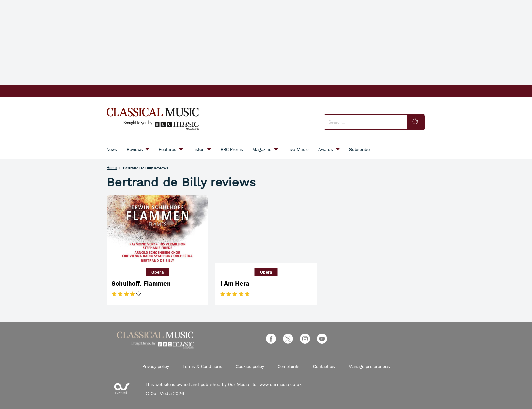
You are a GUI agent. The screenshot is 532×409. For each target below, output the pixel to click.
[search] (416, 122)
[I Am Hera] (266, 229)
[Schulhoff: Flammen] (157, 229)
